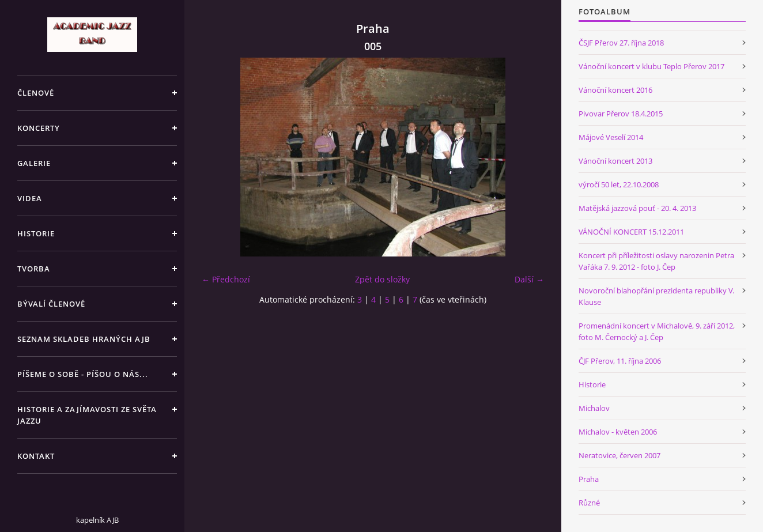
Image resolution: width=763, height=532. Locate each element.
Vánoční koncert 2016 (615, 90)
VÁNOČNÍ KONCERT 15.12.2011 (631, 232)
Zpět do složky (382, 279)
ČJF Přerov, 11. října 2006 (620, 361)
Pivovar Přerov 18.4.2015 (621, 114)
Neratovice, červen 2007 (620, 455)
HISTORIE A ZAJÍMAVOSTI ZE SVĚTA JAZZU (87, 415)
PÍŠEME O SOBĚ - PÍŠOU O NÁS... (83, 374)
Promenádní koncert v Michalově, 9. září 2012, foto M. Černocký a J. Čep (657, 331)
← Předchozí (226, 279)
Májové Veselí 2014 (611, 137)
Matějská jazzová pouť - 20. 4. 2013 (637, 208)
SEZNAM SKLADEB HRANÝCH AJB (84, 339)
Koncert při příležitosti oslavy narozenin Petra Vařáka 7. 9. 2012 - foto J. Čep (656, 261)
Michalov (594, 408)
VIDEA (30, 198)
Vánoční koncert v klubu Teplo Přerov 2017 (651, 66)
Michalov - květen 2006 (618, 432)
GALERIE (34, 163)
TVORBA (34, 269)
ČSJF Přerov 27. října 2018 (621, 43)
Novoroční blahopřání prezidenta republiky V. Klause (656, 296)
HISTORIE (36, 233)
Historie (592, 384)
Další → (529, 279)
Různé (589, 503)
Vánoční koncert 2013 (615, 161)
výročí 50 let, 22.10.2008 (619, 184)
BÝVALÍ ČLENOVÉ (51, 304)
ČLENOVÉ (36, 93)
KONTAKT (36, 456)
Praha (589, 479)
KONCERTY (39, 128)
